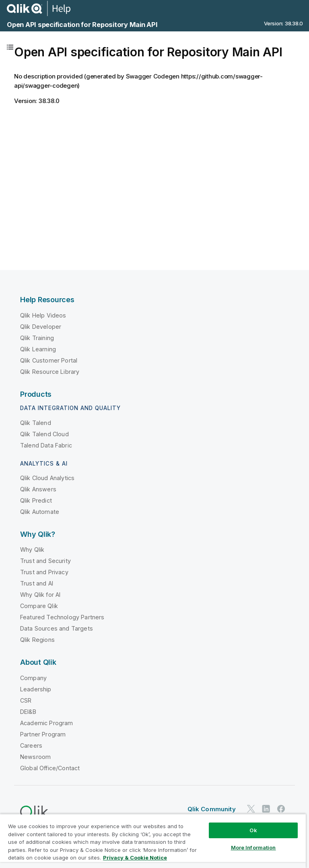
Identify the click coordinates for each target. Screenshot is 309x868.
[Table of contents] (10, 47)
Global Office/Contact (50, 768)
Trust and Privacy (44, 572)
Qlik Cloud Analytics (47, 478)
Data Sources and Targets (57, 628)
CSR (26, 700)
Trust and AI (37, 583)
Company (33, 678)
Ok (253, 830)
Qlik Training (37, 338)
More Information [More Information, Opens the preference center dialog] (253, 847)
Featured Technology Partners (62, 617)
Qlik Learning (38, 349)
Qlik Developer (41, 327)
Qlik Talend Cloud (44, 434)
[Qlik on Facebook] (281, 809)
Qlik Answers (38, 489)
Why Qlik (32, 549)
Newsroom (35, 757)
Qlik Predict (36, 500)
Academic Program (47, 723)
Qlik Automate (40, 512)
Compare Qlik (39, 606)
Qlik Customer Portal (49, 360)
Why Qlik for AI (40, 595)
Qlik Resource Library (50, 372)
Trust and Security (45, 561)
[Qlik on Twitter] (251, 809)
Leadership (36, 689)
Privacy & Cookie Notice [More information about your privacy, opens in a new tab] (135, 858)
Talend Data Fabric (46, 445)
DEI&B (28, 712)
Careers (31, 745)
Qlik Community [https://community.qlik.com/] (212, 809)
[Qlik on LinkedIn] (266, 809)
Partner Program (43, 734)
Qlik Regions (37, 640)
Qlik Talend (36, 423)
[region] (153, 841)
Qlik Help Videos (43, 315)
